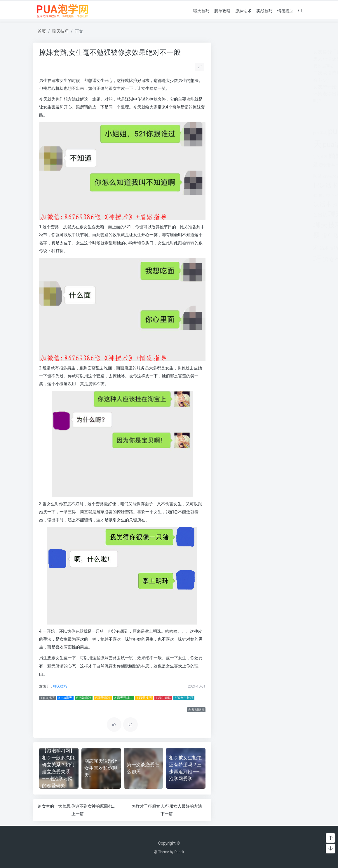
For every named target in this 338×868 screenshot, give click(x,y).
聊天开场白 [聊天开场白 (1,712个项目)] (282, 214)
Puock (179, 852)
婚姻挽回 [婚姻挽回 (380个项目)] (259, 157)
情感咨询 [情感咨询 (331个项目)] (260, 165)
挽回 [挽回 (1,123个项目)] (254, 185)
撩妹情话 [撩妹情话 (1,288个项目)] (276, 195)
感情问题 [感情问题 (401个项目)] (254, 176)
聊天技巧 (201, 10)
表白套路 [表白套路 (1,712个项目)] (269, 235)
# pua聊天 (64, 698)
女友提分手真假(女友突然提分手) (256, 52)
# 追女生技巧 (182, 698)
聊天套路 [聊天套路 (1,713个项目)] (251, 214)
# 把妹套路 (82, 698)
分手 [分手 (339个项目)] (274, 146)
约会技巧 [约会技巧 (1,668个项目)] (280, 204)
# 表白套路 (162, 698)
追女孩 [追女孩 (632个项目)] (255, 248)
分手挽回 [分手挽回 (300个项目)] (285, 146)
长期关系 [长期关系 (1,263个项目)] (276, 260)
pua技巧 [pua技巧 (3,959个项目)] (253, 131)
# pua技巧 (46, 698)
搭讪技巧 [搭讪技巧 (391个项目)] (235, 195)
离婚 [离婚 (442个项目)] (261, 205)
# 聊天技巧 (143, 698)
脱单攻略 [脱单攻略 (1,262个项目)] (242, 236)
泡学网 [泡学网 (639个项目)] (249, 205)
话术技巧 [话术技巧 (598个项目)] (238, 248)
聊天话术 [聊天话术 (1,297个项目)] (265, 225)
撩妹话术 (243, 10)
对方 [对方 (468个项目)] (272, 157)
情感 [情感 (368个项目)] (249, 165)
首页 (42, 31)
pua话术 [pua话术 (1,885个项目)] (245, 145)
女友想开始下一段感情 (245, 87)
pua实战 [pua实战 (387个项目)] (229, 133)
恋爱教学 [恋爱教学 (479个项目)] (236, 165)
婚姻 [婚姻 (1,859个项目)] (244, 156)
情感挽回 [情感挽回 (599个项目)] (277, 165)
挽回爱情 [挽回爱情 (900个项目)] (272, 186)
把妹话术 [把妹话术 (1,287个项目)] (234, 185)
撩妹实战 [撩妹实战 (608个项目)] (253, 195)
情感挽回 (285, 10)
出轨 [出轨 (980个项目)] (264, 145)
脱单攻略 (222, 10)
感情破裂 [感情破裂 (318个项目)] (238, 176)
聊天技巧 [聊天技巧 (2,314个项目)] (237, 225)
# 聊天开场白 (122, 698)
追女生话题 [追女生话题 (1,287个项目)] (247, 260)
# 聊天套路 (101, 698)
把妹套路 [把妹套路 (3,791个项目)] (279, 174)
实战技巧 (264, 10)
